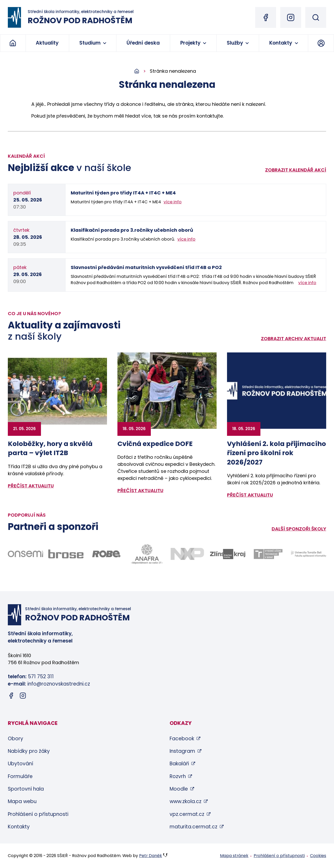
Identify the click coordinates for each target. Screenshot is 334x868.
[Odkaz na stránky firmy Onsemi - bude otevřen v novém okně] (25, 554)
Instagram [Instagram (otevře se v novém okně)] (182, 751)
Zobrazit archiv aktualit (294, 338)
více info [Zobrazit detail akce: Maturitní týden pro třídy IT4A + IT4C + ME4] (173, 202)
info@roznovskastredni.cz (59, 684)
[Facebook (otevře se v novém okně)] (266, 17)
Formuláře (20, 776)
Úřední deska (143, 43)
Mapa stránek (234, 856)
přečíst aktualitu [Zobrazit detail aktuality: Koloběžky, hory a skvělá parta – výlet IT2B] (31, 486)
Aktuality (47, 43)
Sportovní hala (26, 789)
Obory (16, 739)
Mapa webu (22, 801)
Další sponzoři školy (299, 529)
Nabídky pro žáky (29, 751)
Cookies (318, 856)
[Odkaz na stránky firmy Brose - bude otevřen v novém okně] (66, 554)
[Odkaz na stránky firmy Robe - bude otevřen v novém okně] (106, 554)
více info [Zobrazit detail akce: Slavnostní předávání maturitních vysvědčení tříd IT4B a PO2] (307, 283)
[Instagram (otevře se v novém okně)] (291, 17)
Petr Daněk (151, 856)
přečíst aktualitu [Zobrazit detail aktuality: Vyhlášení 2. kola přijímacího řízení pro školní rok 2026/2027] (250, 495)
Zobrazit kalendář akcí (296, 170)
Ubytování (20, 764)
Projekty (190, 43)
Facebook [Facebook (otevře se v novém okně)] (182, 739)
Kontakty (281, 43)
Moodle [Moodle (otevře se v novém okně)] (179, 789)
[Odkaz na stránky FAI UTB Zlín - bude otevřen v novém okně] (309, 554)
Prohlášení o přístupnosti (38, 814)
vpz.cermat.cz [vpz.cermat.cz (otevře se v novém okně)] (187, 814)
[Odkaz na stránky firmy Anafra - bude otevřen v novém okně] (147, 554)
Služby (235, 43)
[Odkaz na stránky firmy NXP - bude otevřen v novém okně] (187, 554)
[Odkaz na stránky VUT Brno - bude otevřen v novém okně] (268, 554)
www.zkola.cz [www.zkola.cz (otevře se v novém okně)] (186, 801)
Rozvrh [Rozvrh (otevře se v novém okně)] (178, 776)
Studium (90, 43)
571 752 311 (41, 677)
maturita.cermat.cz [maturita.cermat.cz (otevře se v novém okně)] (193, 827)
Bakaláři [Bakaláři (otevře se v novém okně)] (179, 764)
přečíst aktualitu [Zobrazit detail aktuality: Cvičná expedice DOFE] (140, 490)
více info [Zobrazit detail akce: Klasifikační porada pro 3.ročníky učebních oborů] (186, 239)
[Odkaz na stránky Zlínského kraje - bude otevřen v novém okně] (228, 554)
